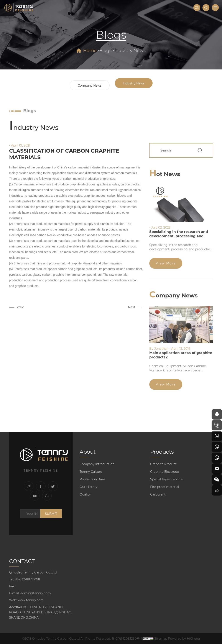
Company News (90, 86)
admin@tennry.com (36, 593)
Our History (89, 487)
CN (197, 8)
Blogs (105, 51)
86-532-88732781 (27, 579)
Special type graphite (166, 479)
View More (166, 261)
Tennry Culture (91, 472)
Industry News (130, 51)
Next (132, 305)
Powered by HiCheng (184, 639)
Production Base (92, 479)
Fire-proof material (165, 487)
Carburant (158, 494)
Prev (20, 305)
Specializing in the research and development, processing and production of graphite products (179, 234)
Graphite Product (163, 464)
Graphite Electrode (164, 472)
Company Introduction (97, 464)
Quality (85, 494)
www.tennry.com (31, 600)
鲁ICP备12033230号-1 (127, 639)
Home (90, 51)
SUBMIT (51, 514)
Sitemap (161, 639)
